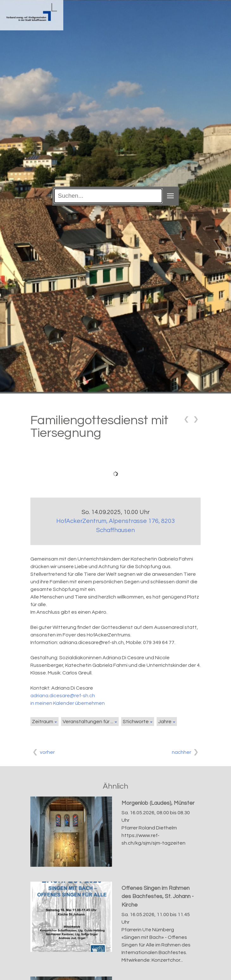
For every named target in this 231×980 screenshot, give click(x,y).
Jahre (165, 722)
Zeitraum (43, 722)
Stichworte (136, 722)
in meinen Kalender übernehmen (68, 703)
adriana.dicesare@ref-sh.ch (63, 696)
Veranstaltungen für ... (88, 722)
